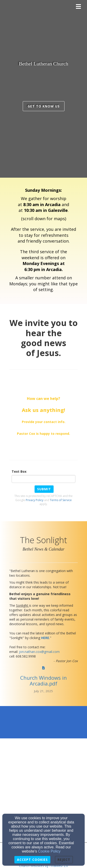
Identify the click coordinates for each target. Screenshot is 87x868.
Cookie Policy (49, 851)
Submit (44, 489)
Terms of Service (61, 500)
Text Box (19, 471)
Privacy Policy (35, 500)
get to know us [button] (44, 106)
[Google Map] (43, 762)
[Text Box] (43, 479)
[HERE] (45, 638)
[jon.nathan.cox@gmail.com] (39, 652)
